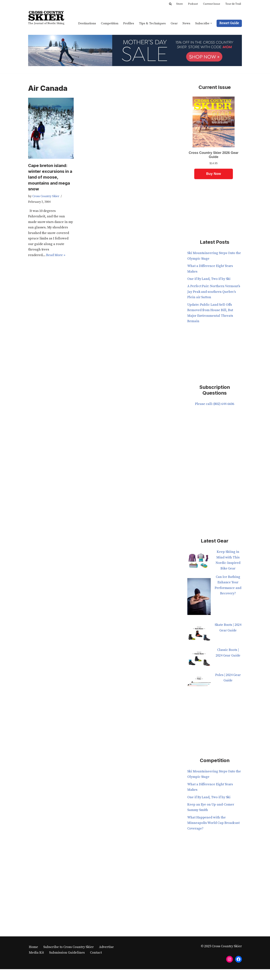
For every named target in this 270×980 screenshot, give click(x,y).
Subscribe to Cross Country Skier (69, 948)
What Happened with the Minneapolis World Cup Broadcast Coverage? (213, 824)
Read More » (56, 256)
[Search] (170, 4)
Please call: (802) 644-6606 (214, 405)
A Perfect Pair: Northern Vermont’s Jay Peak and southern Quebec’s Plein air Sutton (214, 292)
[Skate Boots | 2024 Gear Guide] (199, 635)
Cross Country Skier (46, 197)
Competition (109, 23)
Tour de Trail (233, 4)
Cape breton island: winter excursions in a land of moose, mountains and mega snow (51, 177)
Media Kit (36, 953)
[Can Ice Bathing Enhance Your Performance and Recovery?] (199, 599)
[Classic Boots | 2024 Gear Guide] (199, 660)
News (186, 23)
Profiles (128, 23)
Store (180, 4)
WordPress (65, 975)
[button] (211, 23)
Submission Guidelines (67, 953)
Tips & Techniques (152, 23)
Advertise (106, 948)
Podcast (193, 4)
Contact (96, 953)
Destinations (86, 23)
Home (33, 948)
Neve (32, 975)
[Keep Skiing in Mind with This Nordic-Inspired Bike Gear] (199, 563)
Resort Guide (229, 23)
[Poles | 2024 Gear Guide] (199, 685)
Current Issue (212, 4)
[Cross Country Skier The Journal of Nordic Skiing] (46, 19)
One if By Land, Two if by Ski (209, 279)
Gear (174, 23)
